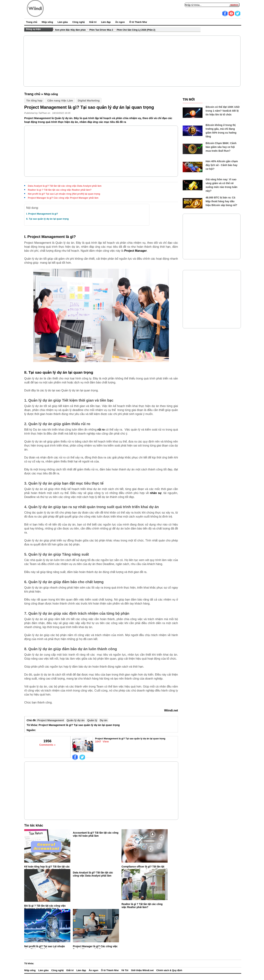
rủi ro (101, 430)
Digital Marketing (89, 100)
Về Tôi (125, 970)
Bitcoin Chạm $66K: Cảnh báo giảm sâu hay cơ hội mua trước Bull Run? (221, 147)
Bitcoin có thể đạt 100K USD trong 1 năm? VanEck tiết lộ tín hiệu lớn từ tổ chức (223, 111)
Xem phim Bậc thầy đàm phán (70, 30)
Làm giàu (63, 22)
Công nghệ (78, 22)
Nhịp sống (47, 22)
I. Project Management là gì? (42, 214)
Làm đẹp (106, 22)
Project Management (51, 720)
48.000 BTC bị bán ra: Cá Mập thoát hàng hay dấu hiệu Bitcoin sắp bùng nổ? (221, 201)
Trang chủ (32, 22)
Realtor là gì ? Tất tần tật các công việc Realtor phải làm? (60, 190)
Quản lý (92, 720)
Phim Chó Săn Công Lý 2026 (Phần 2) (136, 30)
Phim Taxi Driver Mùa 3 (101, 30)
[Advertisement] (132, 61)
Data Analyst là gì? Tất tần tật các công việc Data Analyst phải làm (65, 186)
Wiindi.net (171, 710)
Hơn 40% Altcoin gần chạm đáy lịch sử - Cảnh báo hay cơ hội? (222, 165)
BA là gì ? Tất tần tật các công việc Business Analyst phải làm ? (45, 907)
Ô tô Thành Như (138, 22)
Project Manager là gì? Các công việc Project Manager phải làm (63, 198)
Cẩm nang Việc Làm (60, 100)
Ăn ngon (120, 22)
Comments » (47, 745)
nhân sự (156, 493)
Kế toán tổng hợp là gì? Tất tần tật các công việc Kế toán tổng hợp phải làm (47, 868)
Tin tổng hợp (34, 100)
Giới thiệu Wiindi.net (142, 970)
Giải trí (93, 22)
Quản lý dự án (76, 720)
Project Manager (135, 251)
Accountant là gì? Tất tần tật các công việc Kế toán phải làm (96, 834)
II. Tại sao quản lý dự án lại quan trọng (47, 219)
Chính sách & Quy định (169, 970)
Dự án (104, 720)
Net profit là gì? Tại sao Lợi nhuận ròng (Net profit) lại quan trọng (64, 194)
